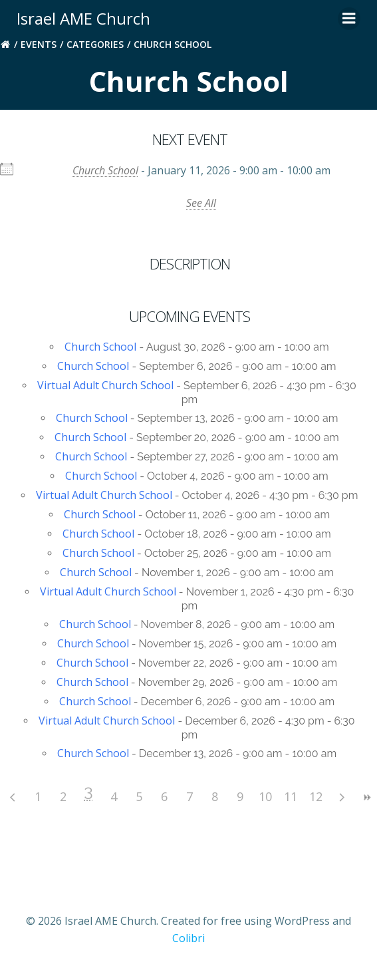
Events (39, 44)
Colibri (188, 938)
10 (265, 796)
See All (201, 203)
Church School (105, 170)
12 (316, 796)
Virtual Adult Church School (105, 385)
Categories (95, 44)
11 (291, 796)
